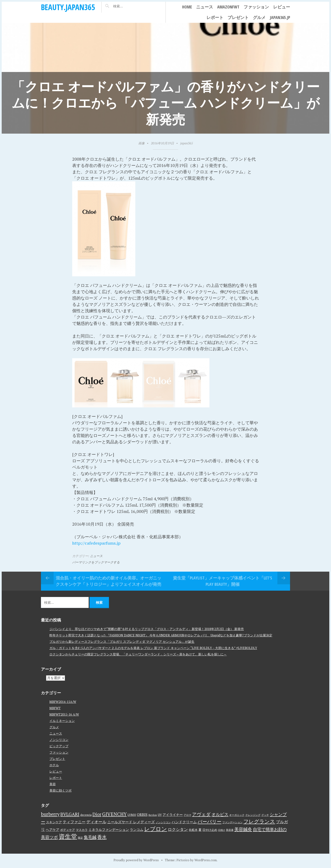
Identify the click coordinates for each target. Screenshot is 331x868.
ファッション (256, 7)
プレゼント (238, 17)
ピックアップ (59, 746)
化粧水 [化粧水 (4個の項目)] (193, 830)
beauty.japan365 (68, 7)
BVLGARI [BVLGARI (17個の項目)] (70, 814)
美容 (53, 784)
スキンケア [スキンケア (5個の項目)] (54, 822)
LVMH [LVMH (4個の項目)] (132, 815)
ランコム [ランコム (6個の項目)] (137, 830)
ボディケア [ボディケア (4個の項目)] (68, 830)
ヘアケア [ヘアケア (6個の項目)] (53, 830)
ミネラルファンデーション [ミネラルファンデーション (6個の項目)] (109, 830)
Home (187, 7)
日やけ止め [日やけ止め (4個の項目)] (210, 830)
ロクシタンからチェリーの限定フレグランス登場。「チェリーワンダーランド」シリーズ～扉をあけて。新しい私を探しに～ (138, 654)
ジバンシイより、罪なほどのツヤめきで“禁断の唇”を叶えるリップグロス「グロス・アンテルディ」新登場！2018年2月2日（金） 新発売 (147, 629)
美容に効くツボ (60, 790)
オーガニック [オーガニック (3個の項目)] (237, 815)
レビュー (282, 7)
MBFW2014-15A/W (63, 702)
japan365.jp (280, 17)
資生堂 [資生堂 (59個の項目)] (68, 836)
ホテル (54, 765)
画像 (141, 143)
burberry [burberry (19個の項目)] (50, 814)
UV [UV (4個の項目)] (160, 815)
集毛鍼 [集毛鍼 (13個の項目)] (90, 837)
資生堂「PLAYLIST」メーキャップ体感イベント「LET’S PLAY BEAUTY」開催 (222, 581)
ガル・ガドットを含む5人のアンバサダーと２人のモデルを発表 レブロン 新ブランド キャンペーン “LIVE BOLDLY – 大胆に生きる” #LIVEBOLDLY (153, 648)
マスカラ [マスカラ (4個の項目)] (82, 830)
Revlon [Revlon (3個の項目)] (153, 815)
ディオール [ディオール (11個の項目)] (96, 822)
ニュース (205, 7)
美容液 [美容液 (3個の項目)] (230, 830)
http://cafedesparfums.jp (96, 543)
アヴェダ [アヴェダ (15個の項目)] (201, 814)
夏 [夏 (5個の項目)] (200, 830)
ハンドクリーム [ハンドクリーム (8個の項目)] (184, 822)
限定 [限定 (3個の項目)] (80, 838)
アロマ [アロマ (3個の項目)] (187, 815)
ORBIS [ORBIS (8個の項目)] (142, 814)
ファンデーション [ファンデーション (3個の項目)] (232, 822)
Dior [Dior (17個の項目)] (97, 814)
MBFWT (55, 708)
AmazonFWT (228, 7)
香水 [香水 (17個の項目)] (102, 837)
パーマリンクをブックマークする (96, 562)
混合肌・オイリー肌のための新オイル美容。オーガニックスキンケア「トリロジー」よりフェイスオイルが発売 (109, 581)
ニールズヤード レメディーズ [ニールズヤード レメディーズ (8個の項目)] (131, 822)
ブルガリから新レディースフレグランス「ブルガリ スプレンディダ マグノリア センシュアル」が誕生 (122, 642)
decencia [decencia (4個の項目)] (86, 815)
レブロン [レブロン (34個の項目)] (156, 829)
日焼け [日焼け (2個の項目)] (222, 830)
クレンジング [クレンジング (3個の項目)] (253, 815)
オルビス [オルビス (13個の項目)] (220, 814)
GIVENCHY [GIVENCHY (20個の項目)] (114, 814)
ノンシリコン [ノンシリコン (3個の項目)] (163, 822)
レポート (215, 17)
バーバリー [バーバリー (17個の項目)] (210, 821)
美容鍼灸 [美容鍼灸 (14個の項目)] (243, 829)
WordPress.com (206, 860)
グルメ (259, 17)
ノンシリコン (59, 740)
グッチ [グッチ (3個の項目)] (265, 815)
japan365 (187, 143)
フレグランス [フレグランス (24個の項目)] (259, 821)
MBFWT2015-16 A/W (64, 714)
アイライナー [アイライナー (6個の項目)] (173, 815)
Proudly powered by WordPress (136, 860)
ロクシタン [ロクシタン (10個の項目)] (178, 829)
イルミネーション (62, 721)
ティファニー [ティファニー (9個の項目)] (74, 822)
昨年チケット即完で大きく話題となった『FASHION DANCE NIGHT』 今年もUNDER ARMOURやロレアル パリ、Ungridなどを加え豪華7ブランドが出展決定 (161, 635)
